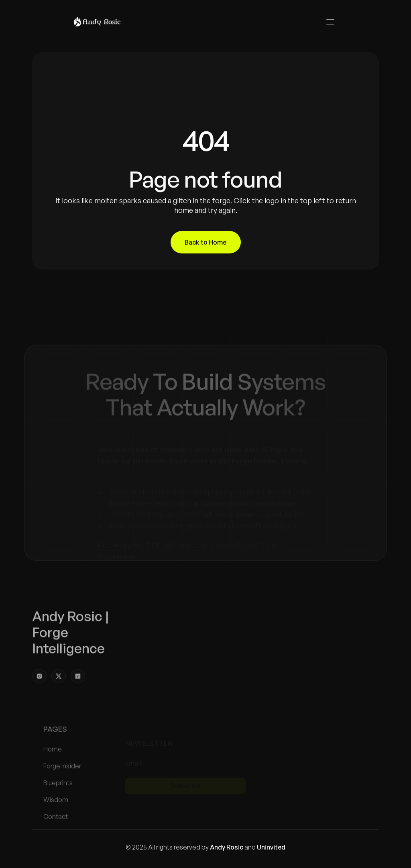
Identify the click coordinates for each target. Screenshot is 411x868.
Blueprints (58, 798)
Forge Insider (62, 781)
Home (53, 764)
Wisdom (56, 815)
